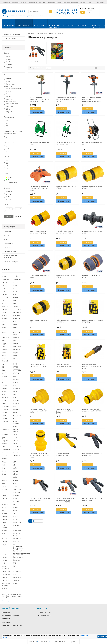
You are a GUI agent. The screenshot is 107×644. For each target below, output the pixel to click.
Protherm (5, 400)
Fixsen (4, 333)
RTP (3, 427)
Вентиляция (8, 25)
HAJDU (15, 353)
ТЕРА (15, 566)
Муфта (7, 91)
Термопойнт (6, 571)
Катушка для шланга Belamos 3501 (92, 143)
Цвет (6, 174)
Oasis (3, 394)
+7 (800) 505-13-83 (66, 10)
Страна (7, 188)
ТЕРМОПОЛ (17, 571)
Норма (4, 533)
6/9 (6, 137)
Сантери (5, 557)
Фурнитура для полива (12, 34)
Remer (15, 412)
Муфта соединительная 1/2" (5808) (39, 277)
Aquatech (5, 282)
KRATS (15, 367)
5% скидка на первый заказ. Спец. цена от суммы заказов (23, 16)
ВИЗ (15, 504)
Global (4, 347)
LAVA (3, 382)
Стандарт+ (17, 560)
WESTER (4, 480)
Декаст (16, 510)
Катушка (8, 79)
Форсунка (8, 106)
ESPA (15, 324)
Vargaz (15, 471)
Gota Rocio (17, 347)
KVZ (3, 367)
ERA (3, 321)
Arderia (16, 291)
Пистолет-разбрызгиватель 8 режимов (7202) (92, 499)
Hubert (4, 356)
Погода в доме (16, 535)
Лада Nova (17, 522)
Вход (91, 2)
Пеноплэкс (17, 539)
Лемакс (4, 522)
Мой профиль (6, 619)
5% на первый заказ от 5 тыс (12, 625)
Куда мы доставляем (9, 601)
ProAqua (16, 400)
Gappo (4, 344)
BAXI (15, 303)
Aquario (16, 285)
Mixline (16, 385)
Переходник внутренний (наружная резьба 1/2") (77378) (92, 410)
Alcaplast (5, 288)
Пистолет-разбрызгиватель (10, 100)
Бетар (15, 498)
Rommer (5, 418)
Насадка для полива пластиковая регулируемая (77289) (91, 366)
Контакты (43, 2)
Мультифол (17, 530)
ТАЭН (15, 563)
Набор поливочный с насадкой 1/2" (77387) (67, 321)
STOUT (16, 441)
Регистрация (100, 2)
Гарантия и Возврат (11, 262)
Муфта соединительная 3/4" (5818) (92, 277)
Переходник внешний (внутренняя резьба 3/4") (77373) (65, 411)
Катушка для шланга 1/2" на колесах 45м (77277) (66, 143)
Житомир (5, 513)
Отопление (83, 25)
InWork (7, 59)
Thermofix (9, 64)
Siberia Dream (16, 431)
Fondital (16, 338)
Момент (4, 530)
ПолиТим (5, 588)
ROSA (15, 418)
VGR (3, 477)
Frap (3, 341)
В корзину (35, 109)
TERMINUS (17, 447)
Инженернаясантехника (54, 26)
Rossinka (5, 421)
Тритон (16, 574)
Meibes (16, 382)
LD (3, 379)
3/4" (6, 149)
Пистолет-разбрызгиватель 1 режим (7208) (92, 455)
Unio (15, 459)
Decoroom (17, 312)
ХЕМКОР (5, 577)
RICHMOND (17, 415)
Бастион (16, 501)
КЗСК (15, 519)
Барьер (4, 498)
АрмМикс (16, 495)
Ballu (15, 300)
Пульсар (4, 539)
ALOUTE (4, 285)
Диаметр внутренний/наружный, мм (13, 132)
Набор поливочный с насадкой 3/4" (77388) (93, 321)
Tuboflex (8, 67)
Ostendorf (5, 397)
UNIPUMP (17, 456)
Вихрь (4, 507)
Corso (4, 312)
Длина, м (7, 157)
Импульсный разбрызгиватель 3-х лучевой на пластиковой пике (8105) (67, 100)
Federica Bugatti (4, 328)
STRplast (5, 441)
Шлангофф (17, 577)
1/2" (6, 151)
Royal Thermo (16, 422)
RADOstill (5, 409)
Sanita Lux (5, 430)
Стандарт (5, 560)
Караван (5, 519)
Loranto (16, 379)
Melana (4, 385)
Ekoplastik (17, 315)
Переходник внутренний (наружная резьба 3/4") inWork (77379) (40, 455)
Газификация (40, 25)
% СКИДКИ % (33, 2)
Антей (15, 486)
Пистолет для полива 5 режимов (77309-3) (64, 455)
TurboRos (5, 456)
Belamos (8, 57)
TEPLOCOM (6, 450)
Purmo (4, 403)
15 (6, 160)
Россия (8, 199)
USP (6, 70)
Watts (4, 483)
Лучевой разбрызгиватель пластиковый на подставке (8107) (39, 189)
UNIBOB (4, 459)
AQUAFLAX (5, 279)
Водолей (5, 504)
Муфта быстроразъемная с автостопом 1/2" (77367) (39, 232)
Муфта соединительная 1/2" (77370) (66, 277)
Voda (15, 477)
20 (6, 123)
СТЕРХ (4, 563)
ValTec (4, 471)
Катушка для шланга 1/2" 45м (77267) (40, 143)
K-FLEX (16, 364)
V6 (14, 465)
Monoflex (16, 388)
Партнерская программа (10, 615)
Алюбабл (16, 492)
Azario (4, 300)
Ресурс (4, 545)
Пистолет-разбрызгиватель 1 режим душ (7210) (40, 499)
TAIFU (15, 444)
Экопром (16, 580)
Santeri (16, 427)
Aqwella (16, 282)
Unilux (4, 462)
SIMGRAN (5, 435)
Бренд (6, 53)
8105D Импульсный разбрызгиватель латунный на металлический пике (40, 100)
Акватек (4, 492)
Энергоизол (6, 580)
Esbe (15, 321)
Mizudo (4, 388)
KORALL (16, 583)
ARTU (4, 291)
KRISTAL (16, 373)
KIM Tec (4, 373)
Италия (8, 194)
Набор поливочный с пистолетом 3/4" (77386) (64, 366)
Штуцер (8, 112)
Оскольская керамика (6, 584)
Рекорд (4, 542)
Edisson (4, 315)
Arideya (4, 294)
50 (6, 168)
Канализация (69, 25)
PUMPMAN (5, 406)
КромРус (5, 516)
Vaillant (4, 468)
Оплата (24, 2)
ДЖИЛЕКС (5, 510)
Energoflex (17, 318)
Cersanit (4, 309)
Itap (3, 364)
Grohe (4, 353)
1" (6, 146)
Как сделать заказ (55, 2)
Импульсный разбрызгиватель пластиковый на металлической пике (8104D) (93, 100)
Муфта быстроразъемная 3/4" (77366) (92, 188)
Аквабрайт (5, 489)
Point (15, 397)
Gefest (15, 344)
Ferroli (15, 327)
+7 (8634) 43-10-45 (66, 13)
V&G (3, 465)
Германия (8, 191)
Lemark (4, 376)
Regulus (4, 412)
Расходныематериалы (96, 26)
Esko (3, 324)
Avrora (15, 297)
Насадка (8, 94)
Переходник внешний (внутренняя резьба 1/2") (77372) (38, 411)
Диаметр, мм (9, 117)
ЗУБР (15, 513)
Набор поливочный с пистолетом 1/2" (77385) (38, 366)
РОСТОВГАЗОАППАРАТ (22, 554)
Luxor (15, 376)
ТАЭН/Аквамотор (6, 567)
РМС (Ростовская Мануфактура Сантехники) (18, 548)
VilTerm (16, 474)
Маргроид (17, 525)
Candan (16, 306)
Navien (4, 391)
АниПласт (5, 495)
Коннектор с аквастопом (9, 85)
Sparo (4, 438)
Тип (5, 75)
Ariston (16, 294)
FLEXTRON (5, 338)
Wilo (15, 483)
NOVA (15, 391)
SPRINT (16, 438)
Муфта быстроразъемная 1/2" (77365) (66, 188)
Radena (16, 406)
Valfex (15, 468)
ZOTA (4, 486)
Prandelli (16, 403)
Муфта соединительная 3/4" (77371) (39, 321)
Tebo (3, 447)
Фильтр (8, 47)
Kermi (4, 370)
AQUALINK (17, 279)
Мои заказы (6, 612)
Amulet (16, 276)
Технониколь (6, 574)
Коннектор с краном (12, 89)
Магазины (6, 2)
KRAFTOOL (17, 370)
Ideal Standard (5, 360)
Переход (8, 96)
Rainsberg (17, 409)
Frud (15, 341)
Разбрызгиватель (11, 104)
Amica (4, 276)
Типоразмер (9, 143)
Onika (15, 394)
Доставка (15, 2)
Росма (4, 554)
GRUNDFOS (17, 350)
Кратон (16, 516)
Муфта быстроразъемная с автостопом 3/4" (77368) (65, 232)
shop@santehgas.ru (44, 615)
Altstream (5, 297)
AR (14, 288)
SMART (16, 435)
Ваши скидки (6, 622)
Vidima (4, 474)
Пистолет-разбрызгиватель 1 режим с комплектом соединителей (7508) (66, 500)
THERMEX (17, 450)
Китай (7, 197)
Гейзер (16, 507)
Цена (6, 205)
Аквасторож (18, 489)
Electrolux (5, 318)
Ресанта (16, 542)
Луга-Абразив (5, 526)
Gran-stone (5, 350)
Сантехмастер (18, 557)
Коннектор (9, 81)
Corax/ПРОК (17, 309)
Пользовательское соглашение (74, 2)
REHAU (7, 62)
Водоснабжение (24, 25)
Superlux (4, 444)
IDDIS (15, 356)
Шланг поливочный (10, 38)
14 (6, 121)
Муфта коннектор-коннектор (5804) (92, 232)
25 (6, 126)
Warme (16, 480)
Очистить (18, 217)
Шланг (7, 109)
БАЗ (3, 501)
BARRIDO (5, 303)
